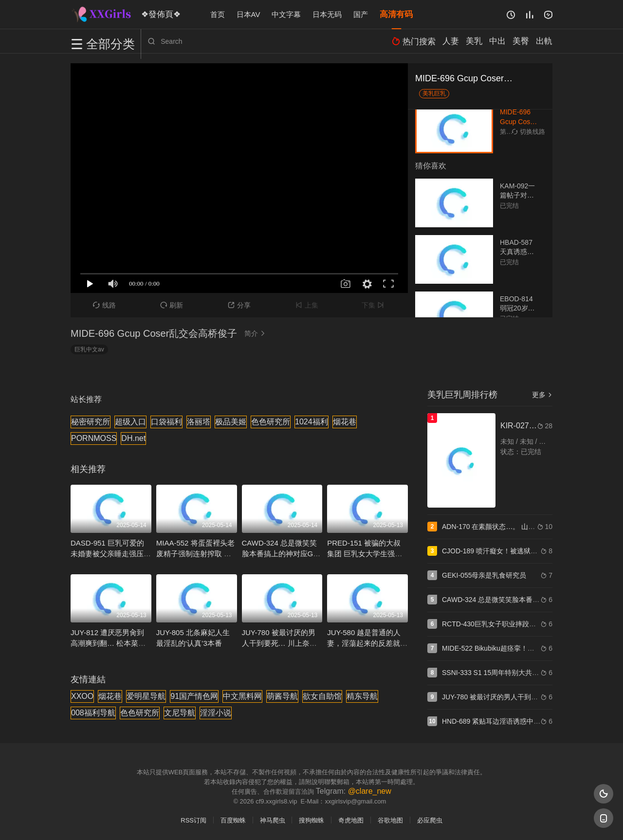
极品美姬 (231, 422)
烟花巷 (345, 422)
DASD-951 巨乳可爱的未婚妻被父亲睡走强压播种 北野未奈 (111, 554)
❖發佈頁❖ (158, 14)
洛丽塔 (199, 422)
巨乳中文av (89, 349)
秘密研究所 (91, 422)
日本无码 (327, 14)
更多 (542, 395)
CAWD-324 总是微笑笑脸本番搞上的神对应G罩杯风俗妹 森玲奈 (281, 554)
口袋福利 (166, 422)
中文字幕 (286, 14)
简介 (256, 333)
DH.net (133, 438)
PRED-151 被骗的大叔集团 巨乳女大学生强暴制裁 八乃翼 (365, 554)
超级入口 (130, 422)
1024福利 (311, 422)
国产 (361, 14)
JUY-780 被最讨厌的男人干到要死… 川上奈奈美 (279, 643)
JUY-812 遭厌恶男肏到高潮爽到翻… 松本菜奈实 (108, 643)
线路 (104, 305)
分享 (239, 305)
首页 (218, 14)
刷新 (172, 305)
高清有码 (396, 14)
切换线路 (529, 132)
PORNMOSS (94, 438)
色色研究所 (271, 422)
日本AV (248, 14)
